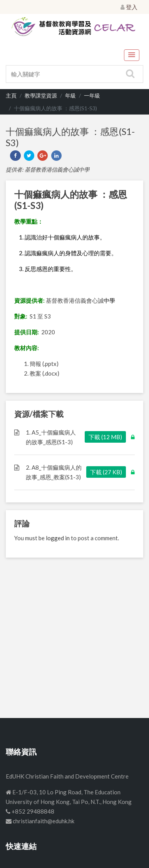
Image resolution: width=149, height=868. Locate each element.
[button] (132, 55)
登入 (129, 7)
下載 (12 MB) (105, 437)
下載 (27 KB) (106, 472)
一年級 (92, 95)
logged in (58, 538)
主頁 (11, 95)
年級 (70, 95)
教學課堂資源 (41, 95)
